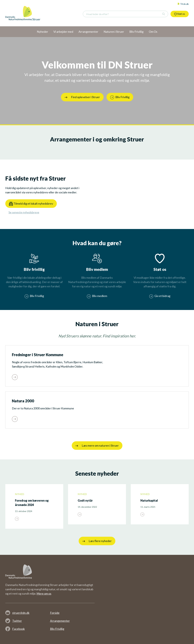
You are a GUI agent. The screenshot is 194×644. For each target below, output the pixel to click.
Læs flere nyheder (97, 541)
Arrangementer (60, 621)
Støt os (180, 14)
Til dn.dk (183, 4)
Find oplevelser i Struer (82, 97)
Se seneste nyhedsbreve (24, 212)
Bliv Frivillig (57, 629)
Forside (55, 613)
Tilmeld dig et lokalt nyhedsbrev (31, 204)
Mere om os (44, 593)
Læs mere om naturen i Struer (97, 445)
